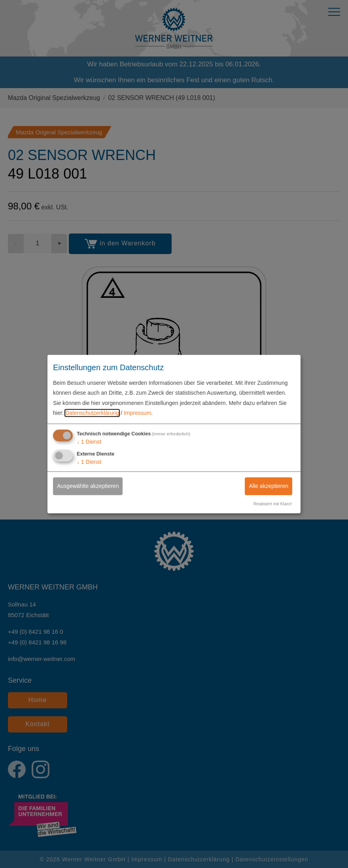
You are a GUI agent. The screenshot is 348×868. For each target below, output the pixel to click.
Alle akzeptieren (269, 486)
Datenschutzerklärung (92, 413)
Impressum (137, 413)
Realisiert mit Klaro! (273, 504)
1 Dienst (89, 442)
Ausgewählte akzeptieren (88, 486)
